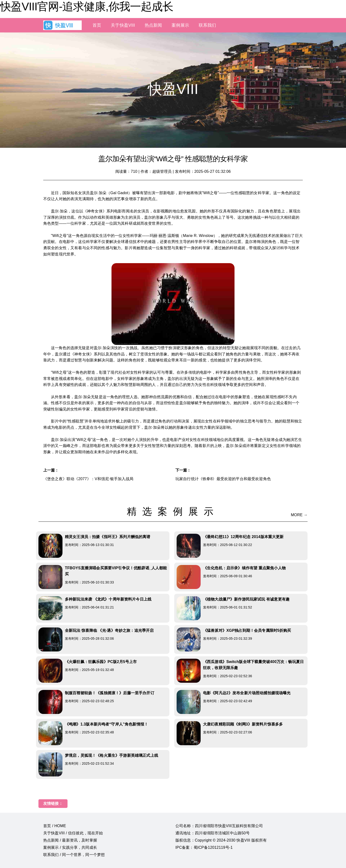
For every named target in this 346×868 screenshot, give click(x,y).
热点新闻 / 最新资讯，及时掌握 (70, 840)
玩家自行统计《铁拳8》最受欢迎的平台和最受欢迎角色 (223, 479)
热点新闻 (153, 25)
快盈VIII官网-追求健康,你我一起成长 (87, 6)
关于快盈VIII (123, 25)
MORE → (299, 515)
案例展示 (180, 25)
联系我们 (207, 25)
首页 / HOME (55, 826)
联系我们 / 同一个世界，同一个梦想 (74, 855)
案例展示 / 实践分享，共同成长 (70, 847)
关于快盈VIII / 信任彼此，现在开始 (73, 833)
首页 (97, 25)
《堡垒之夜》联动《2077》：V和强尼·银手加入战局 (88, 479)
